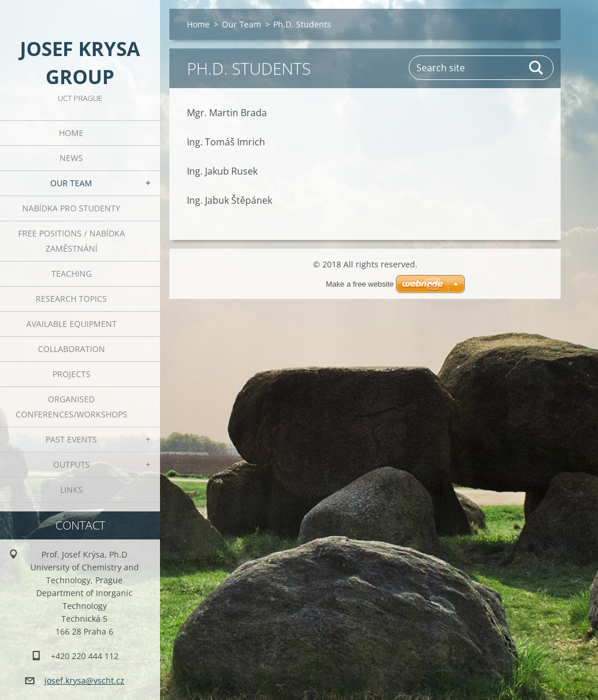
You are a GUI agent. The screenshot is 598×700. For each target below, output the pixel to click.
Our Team (71, 183)
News (71, 158)
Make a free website (360, 284)
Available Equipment (72, 324)
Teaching (72, 274)
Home (71, 133)
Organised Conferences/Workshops (72, 407)
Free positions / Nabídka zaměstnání (72, 241)
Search (537, 68)
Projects (72, 374)
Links (72, 490)
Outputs (72, 464)
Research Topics (71, 299)
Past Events (71, 439)
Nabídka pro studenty (71, 208)
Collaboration (72, 349)
